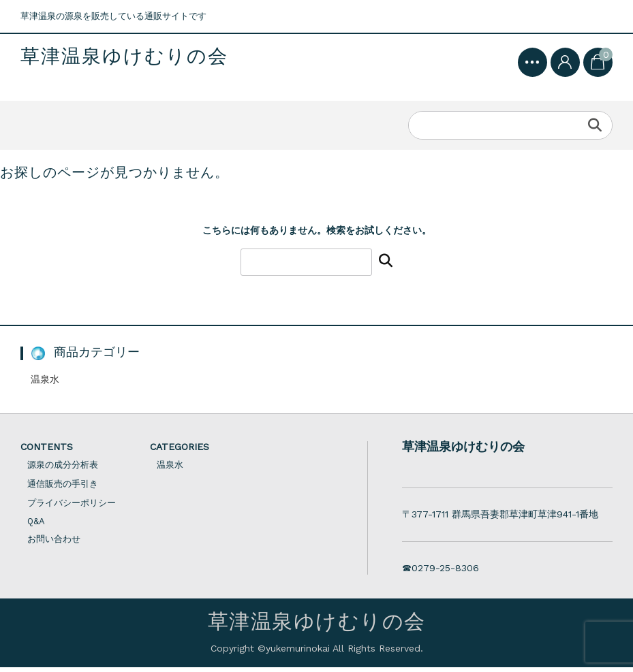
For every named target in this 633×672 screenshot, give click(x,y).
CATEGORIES (180, 451)
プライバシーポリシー (72, 508)
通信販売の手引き (63, 489)
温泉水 (45, 384)
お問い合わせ (54, 544)
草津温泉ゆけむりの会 (124, 57)
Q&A (36, 526)
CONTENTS (47, 451)
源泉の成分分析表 (63, 469)
